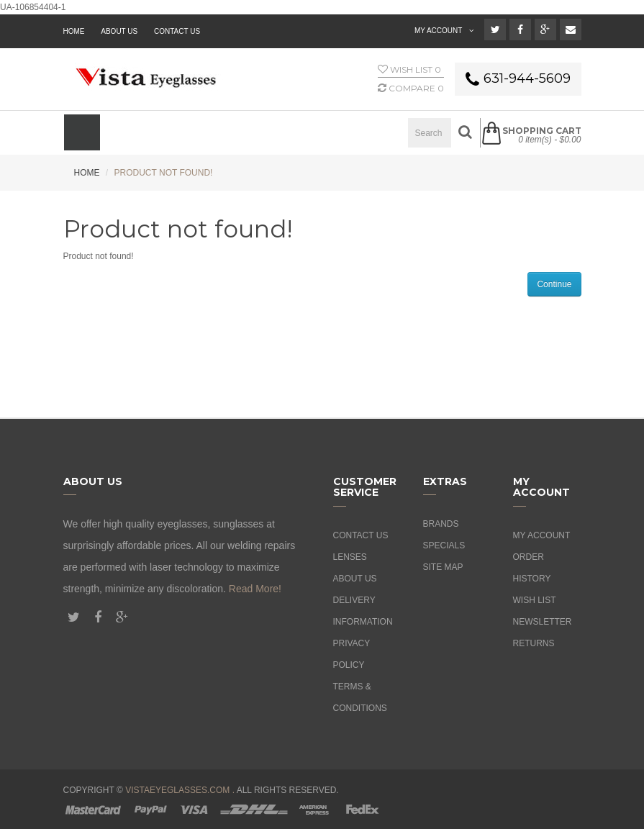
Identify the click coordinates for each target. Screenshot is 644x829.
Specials (444, 545)
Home (87, 173)
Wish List (535, 600)
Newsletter (543, 622)
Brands (441, 524)
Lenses (350, 557)
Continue (554, 284)
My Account (542, 535)
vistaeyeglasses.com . (180, 790)
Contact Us (177, 31)
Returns (534, 643)
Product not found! (164, 173)
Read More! (255, 589)
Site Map (443, 567)
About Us (355, 579)
